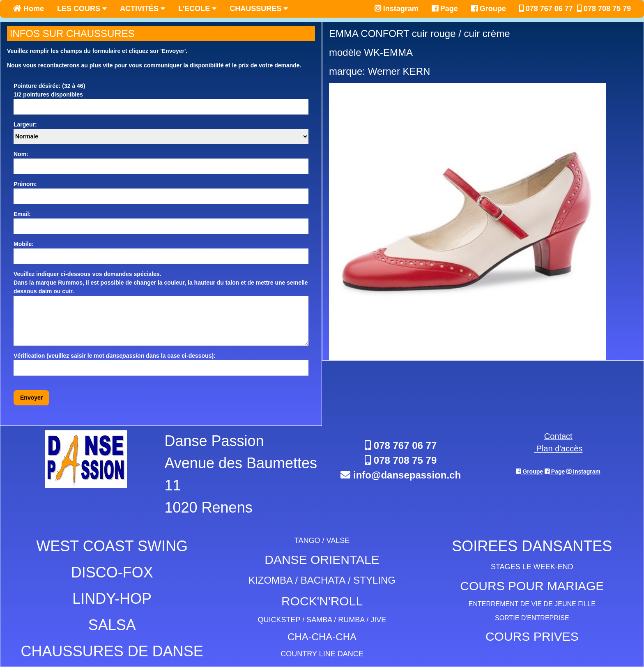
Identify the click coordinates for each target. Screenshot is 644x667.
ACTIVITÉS (143, 9)
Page (445, 9)
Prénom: (25, 184)
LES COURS (82, 9)
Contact (558, 436)
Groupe (489, 9)
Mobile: (24, 244)
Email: (22, 214)
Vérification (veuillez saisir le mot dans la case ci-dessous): (115, 356)
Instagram (397, 9)
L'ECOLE (197, 9)
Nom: (21, 154)
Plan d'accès (558, 448)
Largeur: (25, 124)
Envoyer (31, 398)
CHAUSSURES (259, 9)
